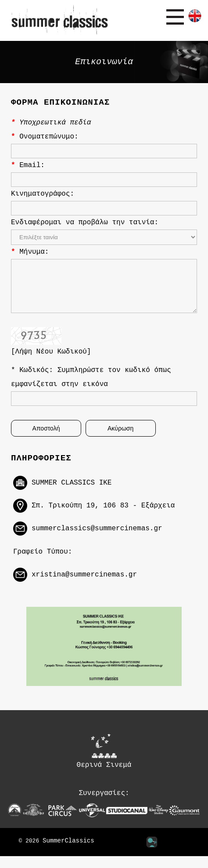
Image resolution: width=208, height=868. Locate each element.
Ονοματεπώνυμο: (49, 137)
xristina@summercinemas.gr (84, 586)
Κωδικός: (38, 379)
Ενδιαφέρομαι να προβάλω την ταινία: (85, 222)
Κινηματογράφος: (43, 194)
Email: (32, 165)
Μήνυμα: (34, 252)
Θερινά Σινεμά (104, 763)
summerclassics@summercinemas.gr (97, 539)
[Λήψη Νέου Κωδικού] (51, 361)
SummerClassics (68, 853)
